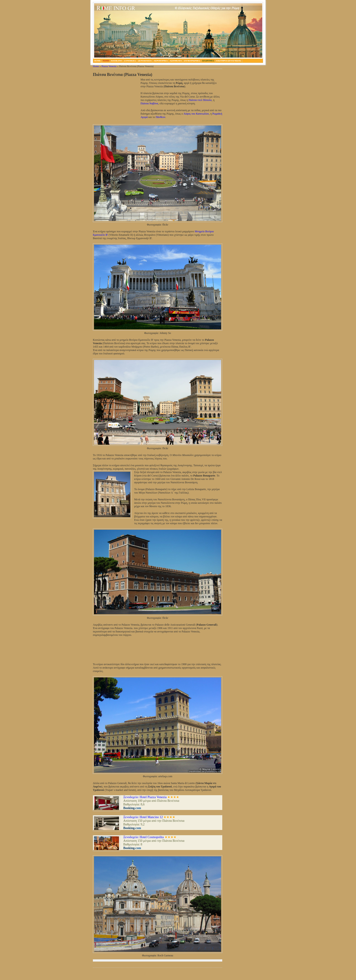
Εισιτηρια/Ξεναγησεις (229, 61)
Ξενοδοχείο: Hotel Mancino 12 (143, 817)
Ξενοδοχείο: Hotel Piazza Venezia (145, 797)
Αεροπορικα (161, 61)
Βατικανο (117, 61)
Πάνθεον (161, 117)
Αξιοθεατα (176, 61)
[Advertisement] (116, 101)
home (98, 61)
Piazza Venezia (109, 66)
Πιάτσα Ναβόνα (149, 103)
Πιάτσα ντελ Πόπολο (200, 100)
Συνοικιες (130, 61)
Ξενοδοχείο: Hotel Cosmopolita (143, 837)
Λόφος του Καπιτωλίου (196, 114)
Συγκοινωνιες (192, 61)
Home (96, 66)
